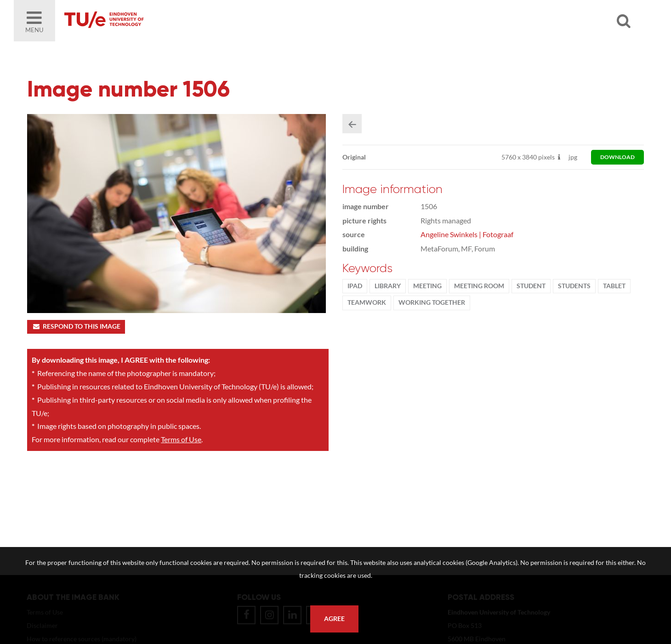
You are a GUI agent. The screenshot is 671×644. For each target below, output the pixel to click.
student (531, 286)
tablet (614, 286)
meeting (427, 286)
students (574, 286)
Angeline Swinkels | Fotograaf (467, 234)
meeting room (479, 286)
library (388, 286)
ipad (355, 286)
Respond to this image (76, 326)
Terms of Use (181, 439)
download (617, 157)
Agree (334, 619)
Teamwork (367, 302)
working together (432, 302)
